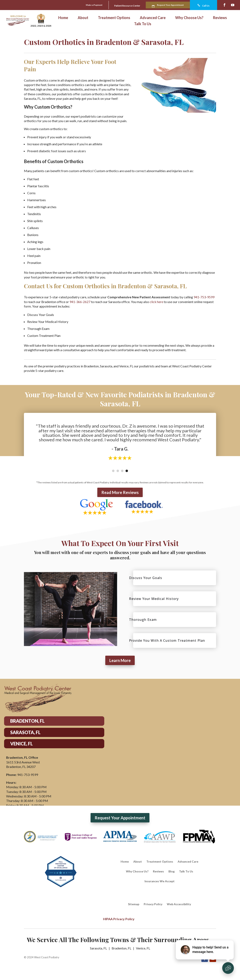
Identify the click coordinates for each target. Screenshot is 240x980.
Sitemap (134, 904)
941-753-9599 (204, 297)
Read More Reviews (120, 492)
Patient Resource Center (101, 5)
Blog (172, 871)
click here (156, 301)
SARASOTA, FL (25, 732)
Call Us (203, 5)
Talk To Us (143, 24)
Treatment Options (114, 18)
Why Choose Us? (189, 18)
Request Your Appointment (160, 5)
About (83, 18)
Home (63, 18)
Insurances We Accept (160, 881)
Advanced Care (153, 18)
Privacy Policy (153, 904)
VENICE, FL (21, 743)
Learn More (120, 660)
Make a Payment (56, 5)
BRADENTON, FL (27, 721)
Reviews (220, 18)
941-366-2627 (80, 301)
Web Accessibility (179, 904)
